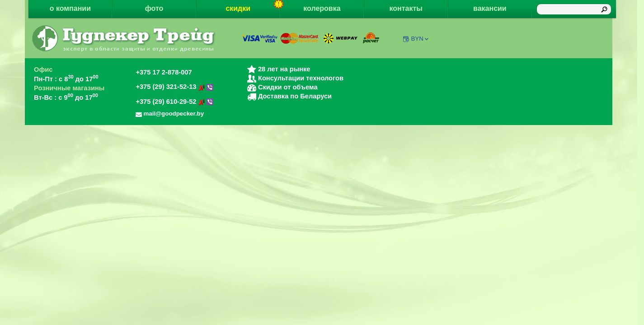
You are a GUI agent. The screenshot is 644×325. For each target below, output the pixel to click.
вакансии (490, 8)
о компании (70, 8)
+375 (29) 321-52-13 (174, 87)
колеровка (322, 8)
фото (154, 8)
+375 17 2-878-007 (164, 72)
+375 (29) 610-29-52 (174, 102)
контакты (406, 8)
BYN (420, 39)
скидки (253, 6)
